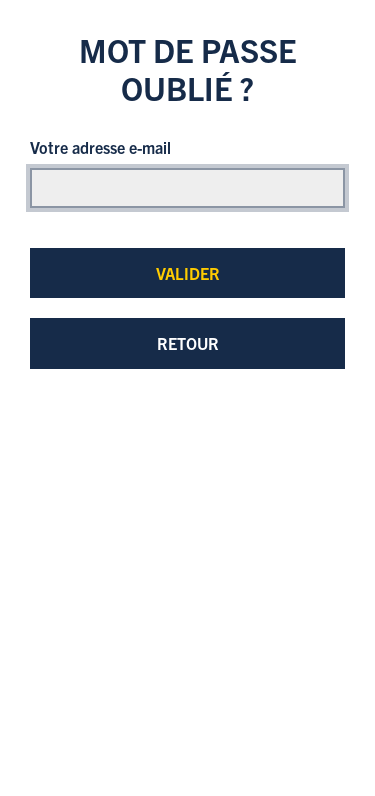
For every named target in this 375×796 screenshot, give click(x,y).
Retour (188, 343)
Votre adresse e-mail (100, 147)
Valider (188, 273)
